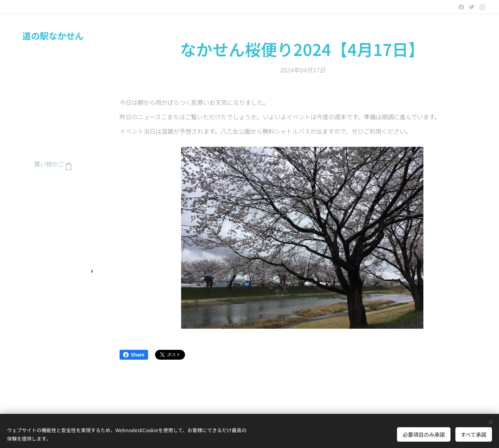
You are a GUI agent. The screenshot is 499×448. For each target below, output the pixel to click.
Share (134, 355)
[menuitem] (53, 185)
